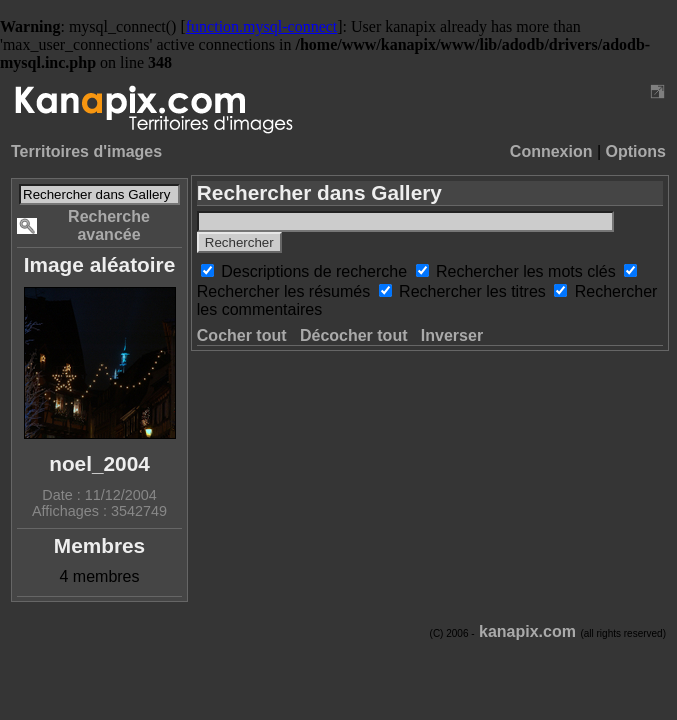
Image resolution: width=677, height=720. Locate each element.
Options (636, 151)
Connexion (551, 151)
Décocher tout (354, 335)
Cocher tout (242, 335)
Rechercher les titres (474, 291)
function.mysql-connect (262, 26)
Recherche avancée (109, 225)
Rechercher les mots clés (528, 271)
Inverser (452, 335)
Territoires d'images (86, 151)
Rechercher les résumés (286, 291)
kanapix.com (527, 631)
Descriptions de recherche (316, 271)
